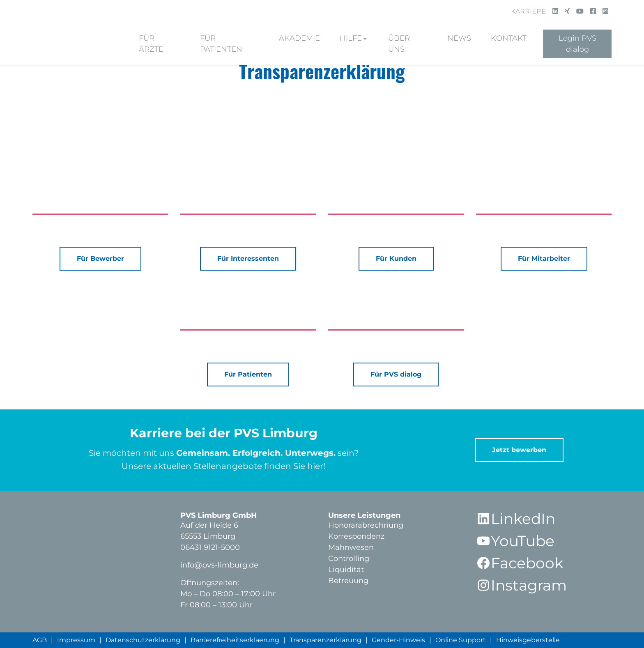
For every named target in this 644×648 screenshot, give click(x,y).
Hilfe (351, 38)
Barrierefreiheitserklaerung (235, 640)
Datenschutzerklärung (143, 640)
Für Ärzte (151, 44)
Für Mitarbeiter (544, 259)
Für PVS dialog (396, 374)
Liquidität (346, 570)
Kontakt (509, 38)
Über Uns (399, 44)
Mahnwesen (351, 547)
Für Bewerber (100, 259)
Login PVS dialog (577, 44)
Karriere (528, 11)
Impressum (76, 640)
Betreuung (348, 581)
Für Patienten (221, 44)
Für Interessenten (248, 259)
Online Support (461, 640)
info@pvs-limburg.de (219, 565)
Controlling (349, 558)
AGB (40, 640)
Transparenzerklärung (325, 640)
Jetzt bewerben (519, 450)
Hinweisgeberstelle (528, 640)
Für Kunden (396, 259)
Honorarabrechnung (366, 525)
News (459, 38)
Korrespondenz (356, 536)
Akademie (299, 38)
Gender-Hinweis (398, 640)
